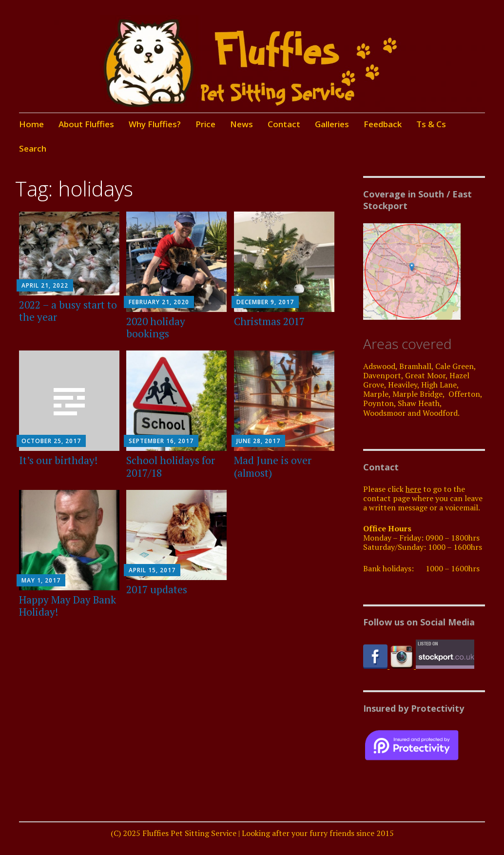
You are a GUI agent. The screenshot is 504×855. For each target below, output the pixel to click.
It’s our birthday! (58, 460)
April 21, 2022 (45, 285)
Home (31, 124)
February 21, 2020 (159, 302)
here (413, 489)
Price (205, 124)
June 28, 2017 (258, 441)
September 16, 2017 (161, 441)
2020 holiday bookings (156, 327)
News (242, 124)
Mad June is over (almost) (273, 466)
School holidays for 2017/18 (171, 466)
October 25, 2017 (51, 441)
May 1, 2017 (41, 580)
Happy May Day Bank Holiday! (68, 606)
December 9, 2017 (265, 302)
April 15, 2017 (152, 570)
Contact (284, 124)
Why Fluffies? (155, 124)
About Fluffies (86, 124)
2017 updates (157, 589)
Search (33, 148)
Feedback (383, 124)
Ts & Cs (431, 124)
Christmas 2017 (269, 321)
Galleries (332, 124)
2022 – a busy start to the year (68, 311)
